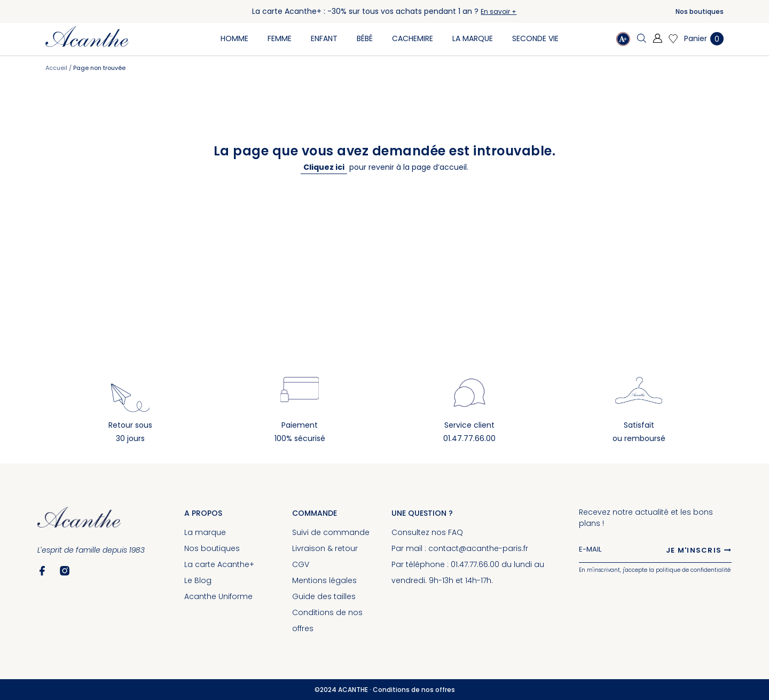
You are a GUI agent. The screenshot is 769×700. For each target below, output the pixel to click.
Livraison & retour (325, 548)
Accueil (57, 68)
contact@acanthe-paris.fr (478, 548)
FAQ (456, 532)
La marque (205, 532)
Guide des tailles (324, 596)
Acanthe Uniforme (218, 596)
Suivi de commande (331, 532)
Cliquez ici (324, 167)
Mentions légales (324, 580)
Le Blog (198, 580)
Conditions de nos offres (414, 690)
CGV (301, 564)
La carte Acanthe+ (219, 564)
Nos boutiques (700, 11)
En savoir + (499, 11)
